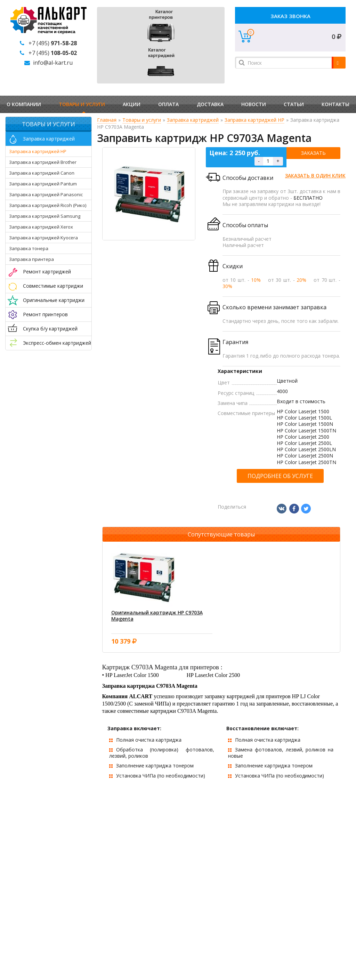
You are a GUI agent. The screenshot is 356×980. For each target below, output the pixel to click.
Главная (107, 120)
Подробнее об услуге (280, 476)
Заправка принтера (31, 259)
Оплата (168, 104)
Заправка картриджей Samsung (45, 216)
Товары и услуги (82, 104)
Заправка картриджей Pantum (43, 184)
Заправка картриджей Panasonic (46, 194)
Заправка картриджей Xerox (41, 227)
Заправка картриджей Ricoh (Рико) (48, 205)
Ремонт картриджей (47, 272)
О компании (24, 104)
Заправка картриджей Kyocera (43, 238)
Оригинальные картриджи (54, 300)
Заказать (313, 153)
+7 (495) (53, 43)
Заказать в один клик (315, 176)
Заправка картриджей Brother (43, 162)
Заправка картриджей (49, 139)
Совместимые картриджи (53, 286)
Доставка (210, 104)
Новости (254, 104)
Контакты (335, 104)
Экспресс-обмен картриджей (57, 343)
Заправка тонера (29, 248)
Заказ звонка (290, 16)
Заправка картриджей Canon (42, 173)
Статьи (294, 104)
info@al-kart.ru (53, 63)
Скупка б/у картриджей (50, 329)
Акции (132, 104)
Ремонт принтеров (45, 314)
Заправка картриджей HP (38, 151)
